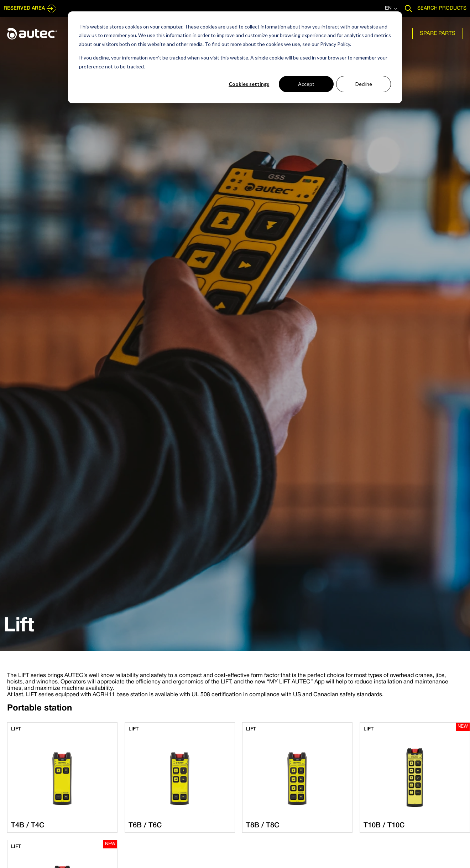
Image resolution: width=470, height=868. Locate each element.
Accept (306, 84)
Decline (364, 84)
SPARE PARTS (438, 33)
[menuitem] (438, 33)
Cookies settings (249, 84)
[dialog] (235, 57)
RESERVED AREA (30, 9)
